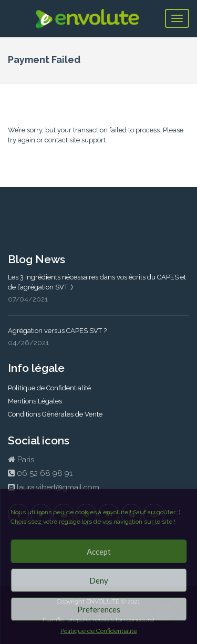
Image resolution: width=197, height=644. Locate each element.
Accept (99, 552)
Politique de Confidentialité (99, 631)
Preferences (99, 609)
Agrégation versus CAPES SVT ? (57, 331)
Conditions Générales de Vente (55, 414)
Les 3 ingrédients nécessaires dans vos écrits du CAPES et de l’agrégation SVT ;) (97, 282)
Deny (99, 580)
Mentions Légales (35, 401)
